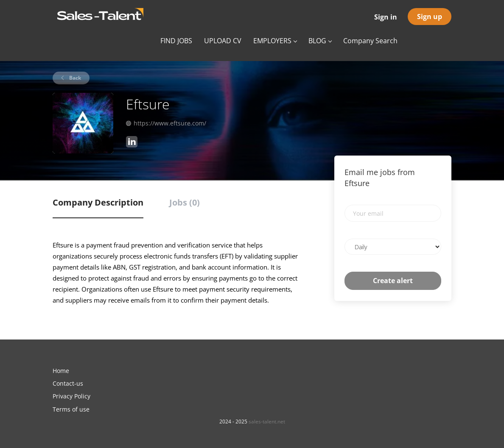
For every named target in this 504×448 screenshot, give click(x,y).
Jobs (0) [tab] (185, 202)
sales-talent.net (267, 422)
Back (74, 78)
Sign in (386, 17)
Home (61, 371)
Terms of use (71, 409)
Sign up (430, 17)
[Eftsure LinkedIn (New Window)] (132, 143)
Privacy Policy (71, 396)
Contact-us (68, 383)
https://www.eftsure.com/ (170, 123)
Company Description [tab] (98, 202)
